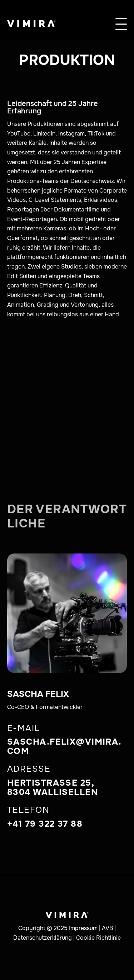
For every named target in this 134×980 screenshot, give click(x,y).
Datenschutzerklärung (43, 938)
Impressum (83, 928)
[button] (121, 20)
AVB (107, 928)
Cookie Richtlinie (98, 938)
